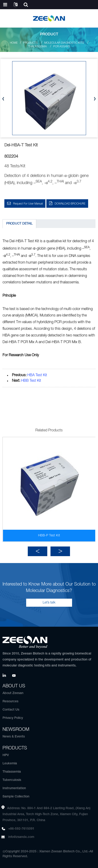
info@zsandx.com (21, 837)
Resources (10, 702)
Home (14, 43)
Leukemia (10, 764)
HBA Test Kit (37, 375)
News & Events (14, 737)
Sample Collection (16, 797)
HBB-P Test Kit (49, 536)
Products (31, 43)
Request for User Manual (28, 204)
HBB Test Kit (31, 381)
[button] (95, 99)
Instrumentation (14, 788)
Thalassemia (38, 47)
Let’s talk (49, 603)
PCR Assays (62, 47)
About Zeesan (13, 693)
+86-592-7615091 (21, 829)
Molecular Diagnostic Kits (64, 43)
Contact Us (11, 710)
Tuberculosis (12, 780)
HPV (6, 755)
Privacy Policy (13, 718)
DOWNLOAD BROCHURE (70, 204)
